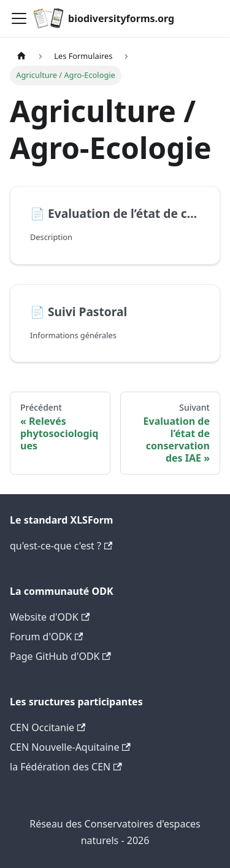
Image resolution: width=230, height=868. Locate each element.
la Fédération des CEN (66, 767)
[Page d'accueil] (21, 56)
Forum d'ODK (46, 637)
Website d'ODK (50, 617)
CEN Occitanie (48, 727)
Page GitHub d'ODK (60, 656)
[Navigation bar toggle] (19, 18)
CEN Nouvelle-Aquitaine (70, 747)
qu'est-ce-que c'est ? (61, 546)
